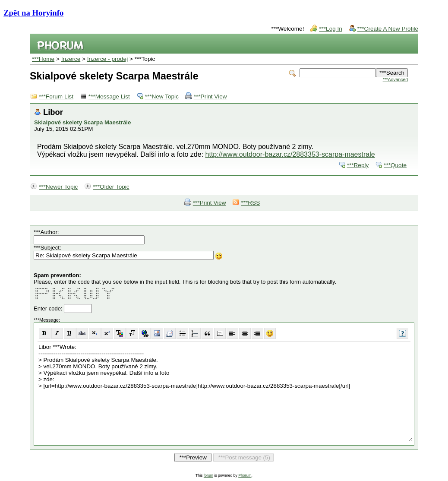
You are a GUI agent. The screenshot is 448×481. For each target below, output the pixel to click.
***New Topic (162, 97)
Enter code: (49, 309)
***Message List (109, 97)
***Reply (358, 165)
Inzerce (71, 59)
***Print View (210, 97)
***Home (43, 59)
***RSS (250, 203)
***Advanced (395, 80)
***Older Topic (111, 187)
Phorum (245, 475)
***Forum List (56, 97)
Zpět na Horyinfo (33, 13)
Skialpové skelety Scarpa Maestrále (83, 122)
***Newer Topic (58, 187)
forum (208, 475)
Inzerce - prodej (107, 59)
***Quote (395, 165)
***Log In (331, 29)
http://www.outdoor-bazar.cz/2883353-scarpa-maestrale (290, 154)
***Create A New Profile (388, 29)
